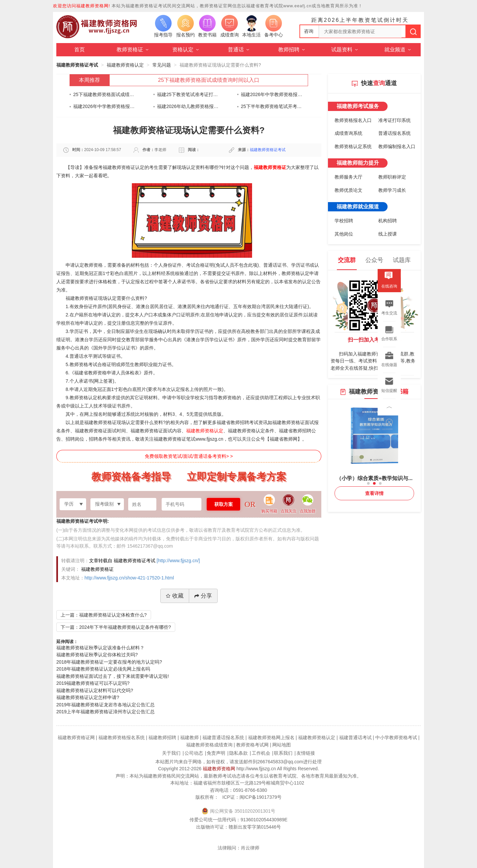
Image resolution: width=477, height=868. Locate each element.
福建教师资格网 (219, 769)
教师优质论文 (348, 190)
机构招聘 (388, 221)
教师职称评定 (392, 177)
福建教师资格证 (270, 167)
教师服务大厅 (348, 177)
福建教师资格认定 (125, 65)
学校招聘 (344, 221)
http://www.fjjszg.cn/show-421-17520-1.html (129, 578)
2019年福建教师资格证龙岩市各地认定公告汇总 (106, 705)
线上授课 (388, 234)
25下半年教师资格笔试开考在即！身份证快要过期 (272, 106)
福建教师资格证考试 (77, 65)
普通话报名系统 (395, 133)
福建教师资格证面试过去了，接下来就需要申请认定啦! (113, 676)
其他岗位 (344, 234)
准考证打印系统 (395, 120)
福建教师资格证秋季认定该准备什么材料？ (100, 648)
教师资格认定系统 (353, 146)
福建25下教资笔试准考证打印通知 (188, 94)
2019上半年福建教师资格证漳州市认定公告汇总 (106, 712)
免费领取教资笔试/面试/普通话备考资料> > (189, 456)
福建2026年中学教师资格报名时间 (272, 94)
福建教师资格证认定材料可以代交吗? (95, 690)
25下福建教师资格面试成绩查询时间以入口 (209, 80)
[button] (368, 483)
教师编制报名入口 (397, 146)
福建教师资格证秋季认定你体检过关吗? (97, 655)
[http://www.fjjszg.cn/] (178, 561)
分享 (203, 596)
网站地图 (282, 745)
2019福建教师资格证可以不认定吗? (93, 683)
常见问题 (162, 65)
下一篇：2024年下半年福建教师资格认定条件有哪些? (116, 627)
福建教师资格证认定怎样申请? (88, 697)
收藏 (175, 596)
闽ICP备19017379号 (261, 797)
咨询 (309, 31)
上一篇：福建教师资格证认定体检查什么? (104, 615)
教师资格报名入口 (353, 120)
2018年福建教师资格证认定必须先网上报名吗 (103, 669)
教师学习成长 (392, 190)
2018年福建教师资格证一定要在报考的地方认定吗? (109, 662)
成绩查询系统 (348, 133)
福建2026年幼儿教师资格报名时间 (188, 106)
